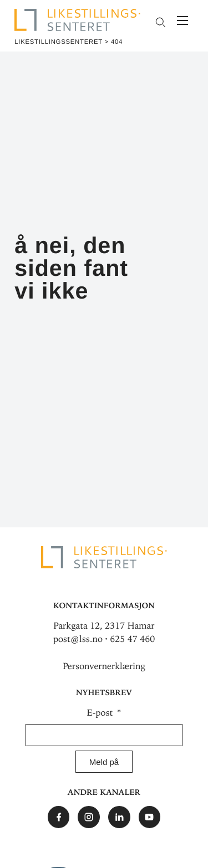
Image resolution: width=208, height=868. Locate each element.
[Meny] (182, 22)
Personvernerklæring (104, 666)
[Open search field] (160, 22)
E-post (101, 713)
